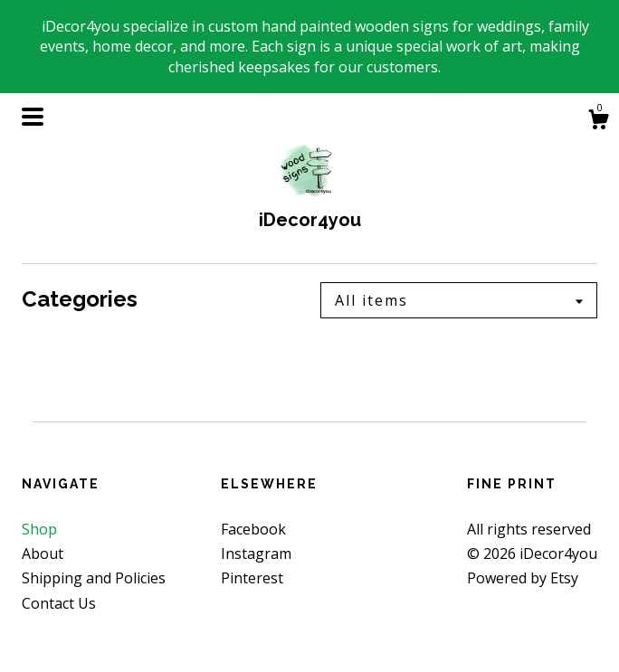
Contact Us (59, 603)
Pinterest (252, 578)
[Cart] (598, 122)
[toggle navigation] (33, 117)
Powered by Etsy (523, 578)
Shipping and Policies (94, 578)
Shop (39, 529)
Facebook (253, 529)
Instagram (256, 554)
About (43, 554)
